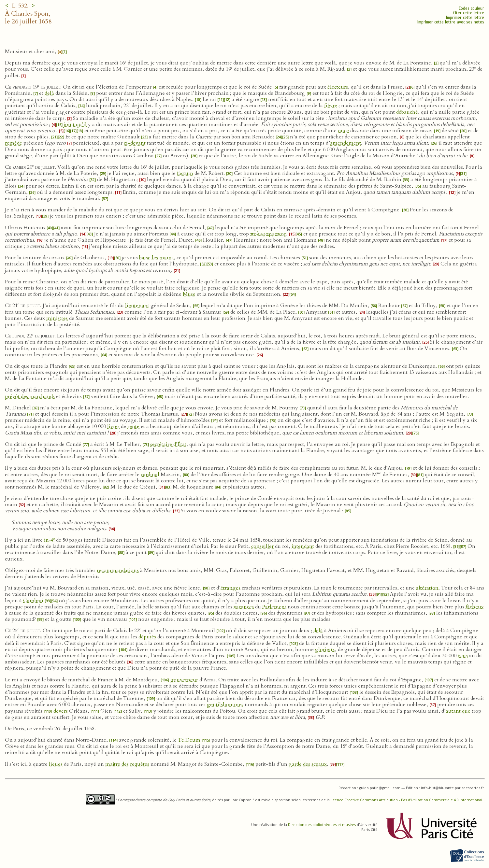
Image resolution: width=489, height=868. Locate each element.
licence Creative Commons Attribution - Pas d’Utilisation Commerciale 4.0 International (406, 800)
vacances (244, 607)
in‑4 (49, 540)
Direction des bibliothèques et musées (322, 825)
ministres (57, 318)
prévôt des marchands (30, 396)
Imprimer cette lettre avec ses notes (451, 22)
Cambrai (33, 601)
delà (49, 93)
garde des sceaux (308, 764)
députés (147, 637)
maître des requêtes (127, 764)
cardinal (150, 475)
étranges (230, 588)
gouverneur (184, 680)
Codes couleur (471, 8)
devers (61, 711)
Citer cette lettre (469, 13)
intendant (303, 546)
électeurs (338, 87)
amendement (345, 143)
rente (133, 426)
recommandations (118, 570)
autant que (458, 711)
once (343, 131)
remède (14, 143)
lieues (56, 764)
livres (113, 426)
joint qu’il (75, 124)
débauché (407, 112)
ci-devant (135, 143)
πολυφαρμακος (268, 234)
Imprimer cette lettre (465, 17)
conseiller (262, 546)
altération (427, 588)
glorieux (325, 649)
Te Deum (189, 740)
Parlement (274, 607)
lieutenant (137, 306)
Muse (189, 294)
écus (463, 656)
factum (185, 173)
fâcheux (475, 607)
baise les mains (156, 258)
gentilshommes (225, 704)
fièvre (331, 106)
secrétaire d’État (168, 444)
